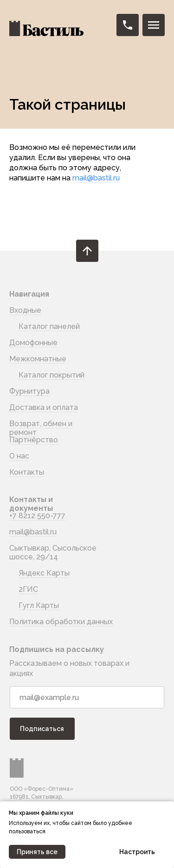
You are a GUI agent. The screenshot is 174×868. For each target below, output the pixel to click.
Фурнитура (29, 391)
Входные (25, 310)
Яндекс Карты (44, 573)
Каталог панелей (49, 326)
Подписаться (42, 729)
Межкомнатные (38, 359)
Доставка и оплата (44, 407)
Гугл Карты (39, 605)
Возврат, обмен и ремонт (41, 428)
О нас (19, 456)
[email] (87, 697)
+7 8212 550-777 (37, 516)
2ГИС (28, 589)
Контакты (27, 472)
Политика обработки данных (61, 622)
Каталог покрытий (52, 375)
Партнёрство (34, 440)
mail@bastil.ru (96, 178)
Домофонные (33, 343)
